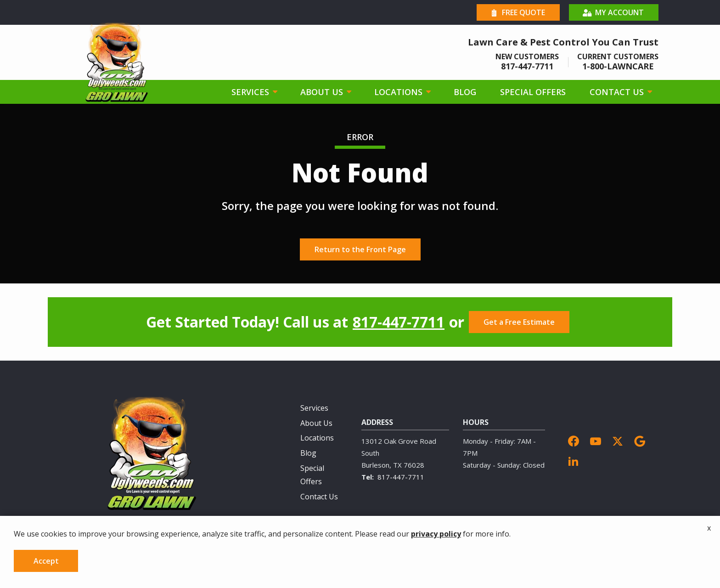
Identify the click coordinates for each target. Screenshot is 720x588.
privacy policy (436, 554)
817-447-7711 (399, 322)
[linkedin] (574, 460)
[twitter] (618, 440)
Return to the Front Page (360, 249)
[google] (640, 440)
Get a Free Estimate (519, 322)
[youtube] (596, 440)
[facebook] (574, 440)
